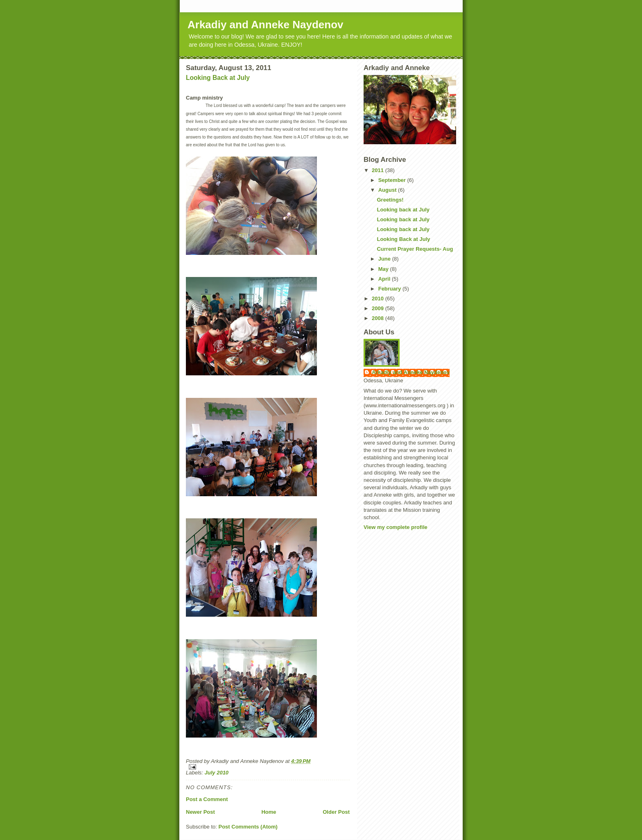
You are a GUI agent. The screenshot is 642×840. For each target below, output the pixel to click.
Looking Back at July (218, 78)
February (390, 289)
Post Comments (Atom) (248, 827)
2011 (379, 170)
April (385, 279)
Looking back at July (403, 210)
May (384, 269)
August (388, 190)
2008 (379, 318)
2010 (379, 299)
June (385, 259)
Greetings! (390, 200)
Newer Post (200, 812)
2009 (379, 308)
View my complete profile (396, 527)
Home (269, 812)
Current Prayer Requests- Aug (415, 249)
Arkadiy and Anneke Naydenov (266, 25)
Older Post (336, 812)
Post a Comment (207, 799)
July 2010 (217, 773)
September (393, 180)
